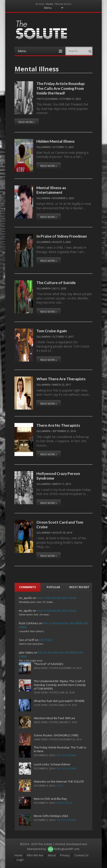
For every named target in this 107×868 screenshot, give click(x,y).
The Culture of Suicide (56, 283)
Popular (53, 587)
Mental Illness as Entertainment (51, 190)
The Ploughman (47, 99)
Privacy (65, 855)
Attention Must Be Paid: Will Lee (54, 718)
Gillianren (43, 147)
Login (20, 860)
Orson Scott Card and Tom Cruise (60, 524)
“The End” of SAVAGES (49, 664)
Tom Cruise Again (52, 331)
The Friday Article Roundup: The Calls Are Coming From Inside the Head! (61, 88)
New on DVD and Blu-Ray (50, 799)
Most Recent (79, 587)
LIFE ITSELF (46, 640)
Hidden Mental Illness (55, 141)
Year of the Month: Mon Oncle (57, 598)
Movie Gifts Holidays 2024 (51, 816)
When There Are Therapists (61, 379)
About (52, 855)
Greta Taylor (64, 803)
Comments (28, 587)
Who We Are (35, 855)
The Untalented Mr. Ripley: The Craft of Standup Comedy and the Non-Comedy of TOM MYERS (60, 685)
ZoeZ (60, 786)
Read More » (27, 122)
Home (49, 4)
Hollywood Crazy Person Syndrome (58, 476)
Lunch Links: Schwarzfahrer (52, 764)
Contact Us (81, 855)
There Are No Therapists (58, 425)
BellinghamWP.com (67, 849)
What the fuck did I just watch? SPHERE (59, 701)
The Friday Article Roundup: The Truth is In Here (60, 749)
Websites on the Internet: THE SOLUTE (59, 781)
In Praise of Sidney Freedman (62, 236)
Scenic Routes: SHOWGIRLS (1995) (56, 735)
